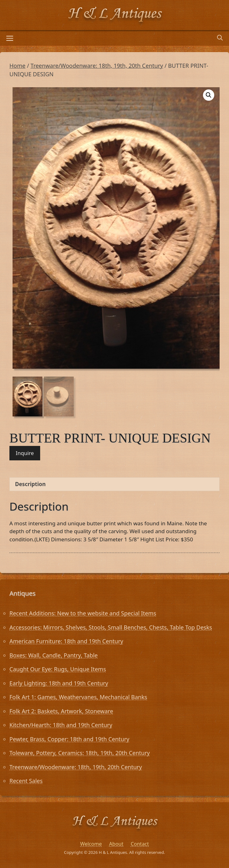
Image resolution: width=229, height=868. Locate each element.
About (116, 844)
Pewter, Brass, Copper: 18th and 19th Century (69, 739)
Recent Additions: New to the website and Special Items (83, 613)
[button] (209, 95)
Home (17, 66)
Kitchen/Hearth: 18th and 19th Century (61, 725)
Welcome (91, 844)
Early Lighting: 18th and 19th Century (59, 683)
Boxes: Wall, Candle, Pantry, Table (53, 655)
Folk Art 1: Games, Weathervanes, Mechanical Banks (78, 697)
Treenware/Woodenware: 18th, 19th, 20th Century (97, 66)
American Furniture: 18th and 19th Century (66, 641)
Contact (140, 844)
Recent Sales (26, 781)
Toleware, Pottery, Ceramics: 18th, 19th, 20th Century (80, 753)
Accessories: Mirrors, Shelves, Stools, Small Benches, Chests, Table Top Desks (111, 627)
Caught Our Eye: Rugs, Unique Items (58, 669)
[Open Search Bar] (220, 38)
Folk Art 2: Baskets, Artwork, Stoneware (61, 711)
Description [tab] (30, 484)
